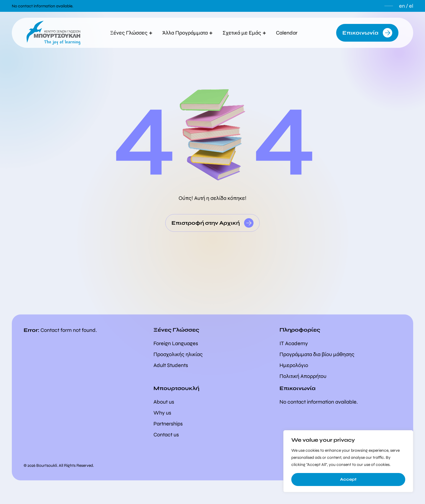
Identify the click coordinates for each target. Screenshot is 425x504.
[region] (348, 461)
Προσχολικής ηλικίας (178, 354)
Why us (162, 413)
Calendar (288, 33)
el (411, 6)
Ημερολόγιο (294, 365)
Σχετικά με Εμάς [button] (244, 33)
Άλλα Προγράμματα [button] (187, 33)
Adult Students (171, 365)
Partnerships (168, 424)
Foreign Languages (176, 343)
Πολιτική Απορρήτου (303, 376)
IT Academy (294, 343)
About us (164, 402)
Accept (348, 479)
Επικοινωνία (360, 33)
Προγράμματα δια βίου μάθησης (317, 354)
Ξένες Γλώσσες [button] (131, 33)
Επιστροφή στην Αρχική (206, 223)
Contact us (166, 435)
